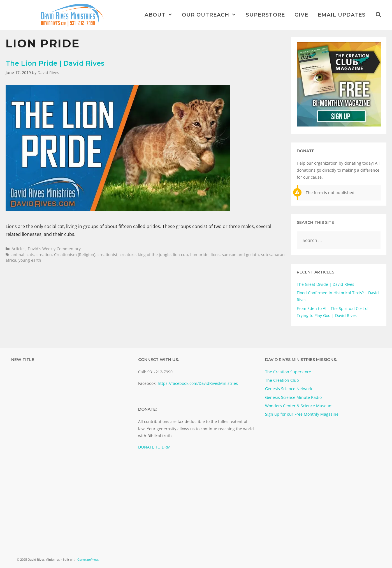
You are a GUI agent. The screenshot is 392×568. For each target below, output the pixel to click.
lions (215, 255)
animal (18, 255)
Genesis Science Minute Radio (293, 397)
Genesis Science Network (289, 389)
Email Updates (342, 15)
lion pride (199, 255)
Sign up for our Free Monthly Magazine (302, 414)
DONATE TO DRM (154, 447)
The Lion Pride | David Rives (55, 63)
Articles (18, 249)
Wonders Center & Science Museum (299, 406)
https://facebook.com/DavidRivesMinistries (198, 383)
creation (44, 255)
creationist (107, 255)
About (161, 15)
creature (128, 255)
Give (301, 15)
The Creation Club (282, 380)
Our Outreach (211, 15)
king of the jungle (154, 255)
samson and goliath (240, 255)
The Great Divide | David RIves (325, 284)
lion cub (180, 255)
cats (30, 255)
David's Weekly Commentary (54, 249)
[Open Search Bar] (378, 15)
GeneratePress (88, 559)
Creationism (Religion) (75, 255)
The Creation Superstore (288, 372)
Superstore (265, 15)
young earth (30, 260)
